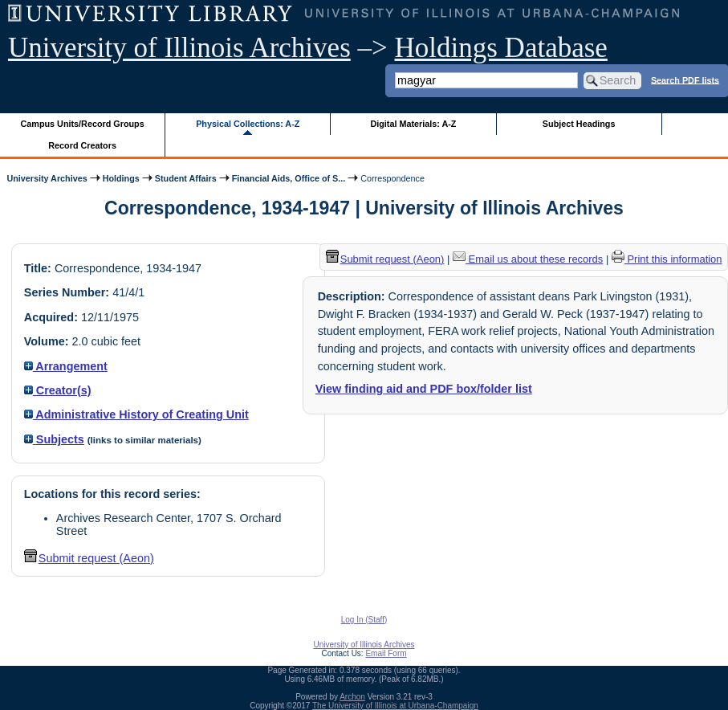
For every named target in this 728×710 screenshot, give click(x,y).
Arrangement (66, 366)
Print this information (667, 259)
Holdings (121, 178)
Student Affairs (186, 178)
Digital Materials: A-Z (413, 124)
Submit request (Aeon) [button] (89, 558)
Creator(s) (58, 390)
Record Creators (82, 145)
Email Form (386, 653)
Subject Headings (579, 124)
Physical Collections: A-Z (248, 124)
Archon (352, 697)
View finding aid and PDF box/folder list (424, 389)
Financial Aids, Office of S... (289, 178)
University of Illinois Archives (179, 48)
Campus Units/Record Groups (83, 124)
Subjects (54, 439)
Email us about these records (528, 259)
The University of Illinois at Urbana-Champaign (395, 706)
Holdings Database (501, 48)
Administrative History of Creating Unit (136, 414)
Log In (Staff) (364, 620)
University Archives (47, 178)
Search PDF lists (685, 80)
